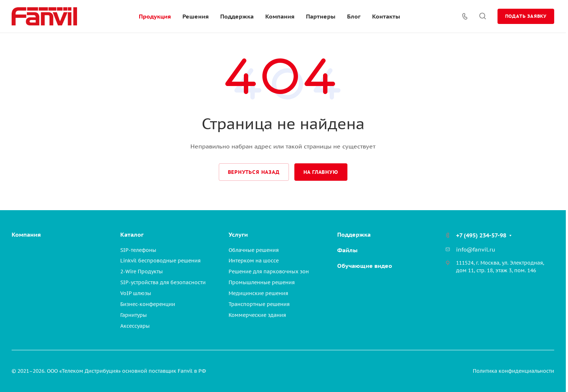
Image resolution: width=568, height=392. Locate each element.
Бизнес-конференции (148, 304)
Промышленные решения (262, 282)
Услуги (238, 234)
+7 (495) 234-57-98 (481, 235)
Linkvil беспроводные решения (160, 261)
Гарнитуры (134, 315)
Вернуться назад (254, 172)
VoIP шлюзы (136, 293)
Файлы (347, 250)
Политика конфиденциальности (513, 371)
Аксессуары (135, 326)
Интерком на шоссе (254, 261)
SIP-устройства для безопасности (163, 282)
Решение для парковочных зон (269, 271)
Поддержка (354, 234)
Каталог (132, 234)
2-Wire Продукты (142, 271)
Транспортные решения (259, 304)
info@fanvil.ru (476, 250)
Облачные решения (254, 250)
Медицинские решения (258, 293)
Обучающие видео (365, 266)
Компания (26, 234)
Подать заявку (526, 16)
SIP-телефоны (138, 250)
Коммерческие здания (257, 315)
